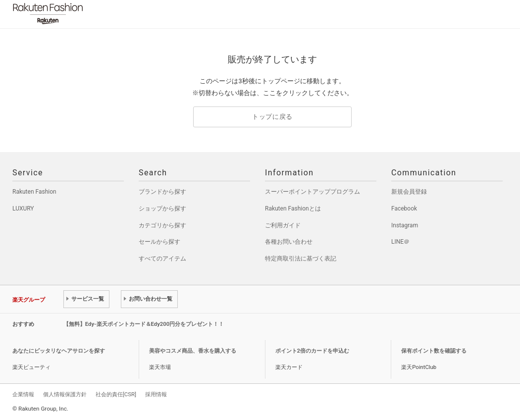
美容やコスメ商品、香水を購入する (193, 351)
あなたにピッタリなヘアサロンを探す (59, 351)
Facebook (404, 209)
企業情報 (23, 394)
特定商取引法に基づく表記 (301, 259)
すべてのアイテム (162, 259)
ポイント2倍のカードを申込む (312, 351)
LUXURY (23, 209)
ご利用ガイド (283, 225)
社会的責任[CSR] (116, 394)
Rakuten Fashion (89, 14)
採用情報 (156, 394)
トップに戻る (272, 117)
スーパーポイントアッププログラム (312, 192)
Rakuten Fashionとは (293, 209)
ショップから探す (162, 209)
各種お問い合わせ (289, 242)
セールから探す (159, 242)
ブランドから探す (162, 192)
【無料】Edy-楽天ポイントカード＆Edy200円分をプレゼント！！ (144, 324)
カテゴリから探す (162, 225)
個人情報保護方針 (65, 394)
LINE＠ (400, 242)
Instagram (405, 225)
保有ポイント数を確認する (434, 351)
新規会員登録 (409, 192)
